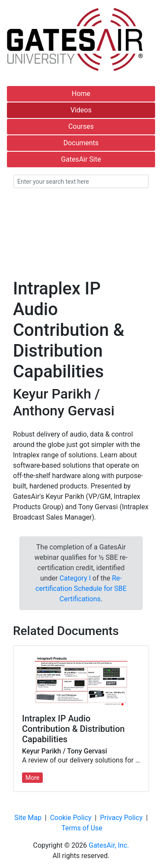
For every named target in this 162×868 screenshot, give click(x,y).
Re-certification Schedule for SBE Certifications (81, 589)
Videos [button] (81, 110)
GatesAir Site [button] (81, 159)
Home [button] (81, 94)
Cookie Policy (71, 818)
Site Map (28, 818)
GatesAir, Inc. (109, 845)
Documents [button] (81, 143)
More (32, 778)
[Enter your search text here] (81, 181)
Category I (75, 578)
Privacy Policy (121, 818)
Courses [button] (81, 126)
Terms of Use (82, 828)
